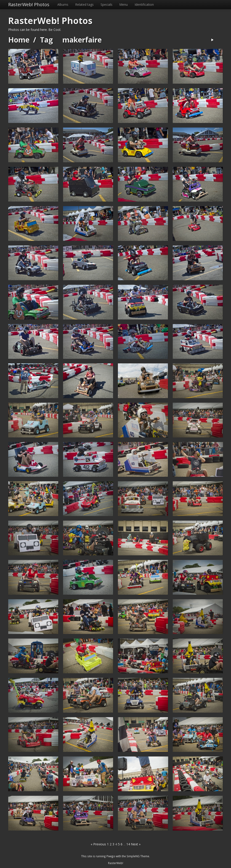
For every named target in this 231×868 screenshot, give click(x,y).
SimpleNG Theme (138, 856)
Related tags (84, 4)
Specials (106, 4)
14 (128, 844)
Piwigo (111, 856)
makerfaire (82, 40)
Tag (46, 40)
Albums (63, 4)
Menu (123, 4)
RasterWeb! (116, 863)
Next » (136, 844)
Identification (144, 4)
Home (19, 40)
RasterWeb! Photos (29, 4)
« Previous (98, 844)
